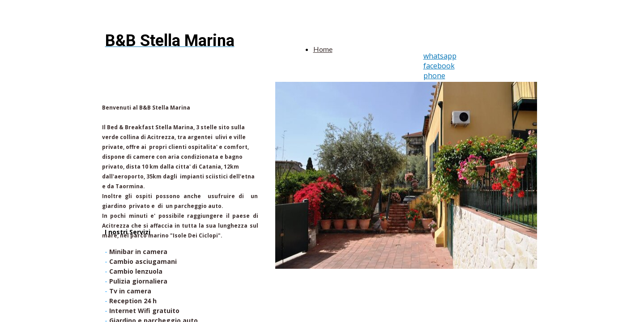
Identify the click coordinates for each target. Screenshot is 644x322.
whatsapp (440, 56)
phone (434, 76)
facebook (439, 66)
